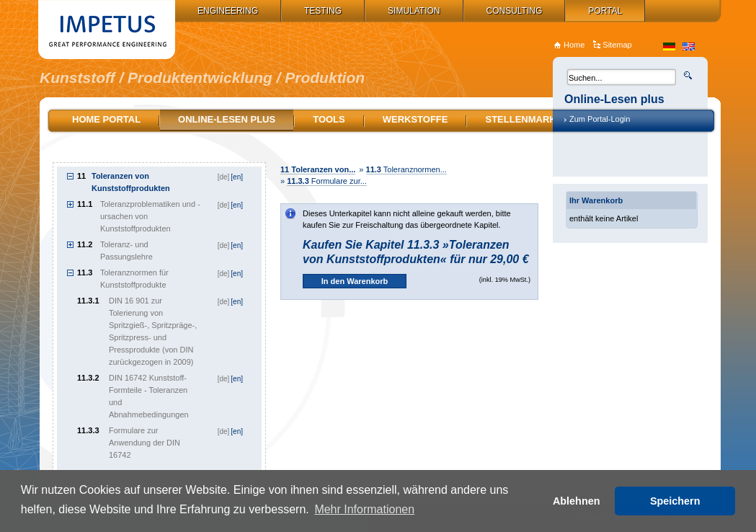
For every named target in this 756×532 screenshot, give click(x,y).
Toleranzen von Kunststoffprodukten (131, 182)
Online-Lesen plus (227, 119)
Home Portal (106, 119)
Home (574, 45)
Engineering (228, 11)
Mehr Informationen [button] (364, 509)
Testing (323, 11)
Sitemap (617, 45)
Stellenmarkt (523, 119)
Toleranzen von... (318, 169)
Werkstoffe (415, 119)
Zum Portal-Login (600, 119)
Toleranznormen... (406, 169)
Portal (605, 11)
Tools (329, 119)
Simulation (414, 11)
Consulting (515, 11)
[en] (237, 177)
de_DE (669, 46)
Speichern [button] (675, 501)
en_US (689, 46)
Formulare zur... (327, 181)
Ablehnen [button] (577, 501)
